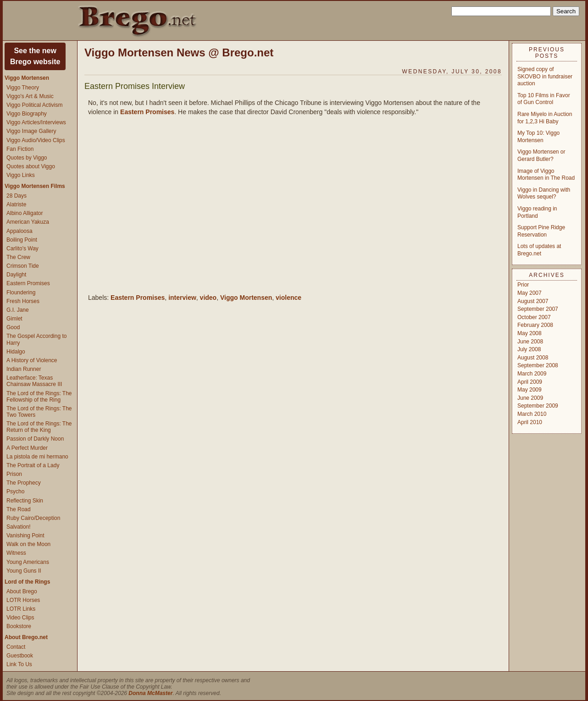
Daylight (16, 275)
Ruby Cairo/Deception (33, 518)
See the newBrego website (35, 56)
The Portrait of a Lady (33, 465)
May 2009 (530, 390)
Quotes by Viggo (27, 158)
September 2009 (538, 406)
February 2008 (535, 325)
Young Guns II (24, 571)
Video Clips (20, 618)
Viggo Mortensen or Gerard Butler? (541, 155)
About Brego (22, 591)
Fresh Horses (23, 301)
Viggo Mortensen (27, 78)
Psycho (15, 491)
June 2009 (530, 398)
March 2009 (532, 374)
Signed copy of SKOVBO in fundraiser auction (545, 76)
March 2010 (532, 414)
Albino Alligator (25, 213)
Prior (523, 285)
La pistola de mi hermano (37, 457)
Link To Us (19, 664)
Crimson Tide (23, 266)
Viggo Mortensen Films (35, 186)
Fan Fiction (20, 149)
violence (288, 298)
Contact (16, 647)
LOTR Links (21, 609)
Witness (16, 553)
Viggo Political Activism (35, 105)
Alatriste (16, 204)
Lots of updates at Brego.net (539, 250)
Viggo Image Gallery (31, 131)
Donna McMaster (150, 693)
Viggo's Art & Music (30, 96)
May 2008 (530, 333)
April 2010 (530, 422)
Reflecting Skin (25, 501)
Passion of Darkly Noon (35, 439)
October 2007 (534, 317)
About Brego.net (26, 637)
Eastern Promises (28, 283)
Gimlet (14, 319)
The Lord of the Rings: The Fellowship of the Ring (39, 397)
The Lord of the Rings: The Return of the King (39, 427)
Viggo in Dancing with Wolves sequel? (544, 193)
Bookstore (19, 626)
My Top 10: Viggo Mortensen (538, 137)
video (208, 298)
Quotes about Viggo (31, 166)
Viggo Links (21, 175)
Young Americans (28, 562)
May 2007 (530, 293)
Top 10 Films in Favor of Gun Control (544, 99)
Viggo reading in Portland (537, 212)
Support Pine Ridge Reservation (541, 231)
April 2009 (530, 382)
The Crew (18, 257)
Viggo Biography (27, 114)
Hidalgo (16, 352)
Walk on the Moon (28, 544)
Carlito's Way (22, 248)
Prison (14, 474)
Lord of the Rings (27, 582)
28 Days (17, 196)
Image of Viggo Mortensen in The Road (546, 175)
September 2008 (538, 365)
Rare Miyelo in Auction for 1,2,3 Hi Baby (545, 118)
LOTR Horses (23, 600)
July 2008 (529, 349)
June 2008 (530, 342)
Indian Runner (24, 369)
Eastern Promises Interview (135, 86)
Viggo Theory (23, 88)
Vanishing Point (25, 535)
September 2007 (538, 309)
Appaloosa (19, 231)
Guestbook (20, 656)
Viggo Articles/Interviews (36, 122)
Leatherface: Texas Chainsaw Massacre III (34, 381)
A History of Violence (32, 360)
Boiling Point (22, 240)
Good (13, 327)
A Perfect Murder (27, 448)
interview (182, 298)
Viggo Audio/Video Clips (36, 140)
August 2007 (533, 301)
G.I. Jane (18, 310)
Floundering (21, 293)
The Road (19, 509)
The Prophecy (24, 483)
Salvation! (19, 527)
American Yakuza (28, 222)
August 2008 (533, 358)
